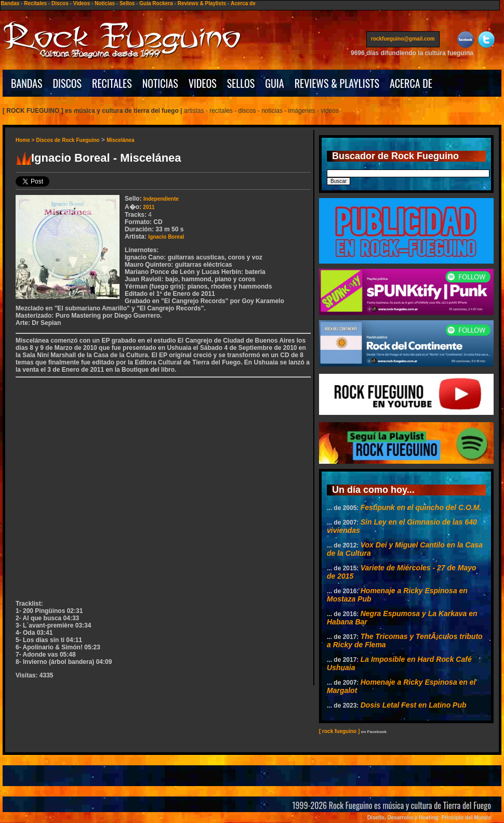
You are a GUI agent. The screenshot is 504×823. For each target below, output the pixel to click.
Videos (82, 3)
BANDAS (27, 83)
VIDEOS (203, 83)
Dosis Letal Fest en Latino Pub (414, 705)
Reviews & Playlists (202, 3)
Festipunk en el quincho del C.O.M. (421, 507)
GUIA (274, 83)
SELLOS (241, 83)
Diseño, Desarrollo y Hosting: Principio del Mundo (429, 818)
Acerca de (243, 3)
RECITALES (112, 83)
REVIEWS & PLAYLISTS (337, 83)
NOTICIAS (160, 83)
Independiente (161, 199)
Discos (60, 3)
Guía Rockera (156, 3)
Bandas (10, 3)
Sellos (127, 3)
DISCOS (68, 83)
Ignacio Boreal (166, 237)
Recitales (35, 3)
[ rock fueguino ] (339, 731)
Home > (26, 140)
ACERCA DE (411, 83)
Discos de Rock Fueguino (68, 140)
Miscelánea (120, 140)
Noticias (105, 3)
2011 (149, 207)
